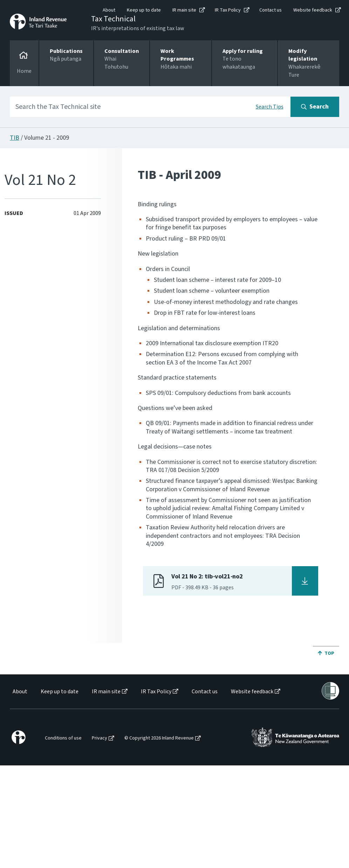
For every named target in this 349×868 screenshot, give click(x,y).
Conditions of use (63, 738)
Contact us (271, 10)
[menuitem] (19, 692)
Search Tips (270, 107)
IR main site (184, 10)
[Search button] (315, 107)
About (109, 10)
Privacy (100, 738)
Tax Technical (113, 19)
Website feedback (313, 10)
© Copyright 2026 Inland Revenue (159, 738)
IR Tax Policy (228, 10)
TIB (15, 138)
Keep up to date (144, 10)
